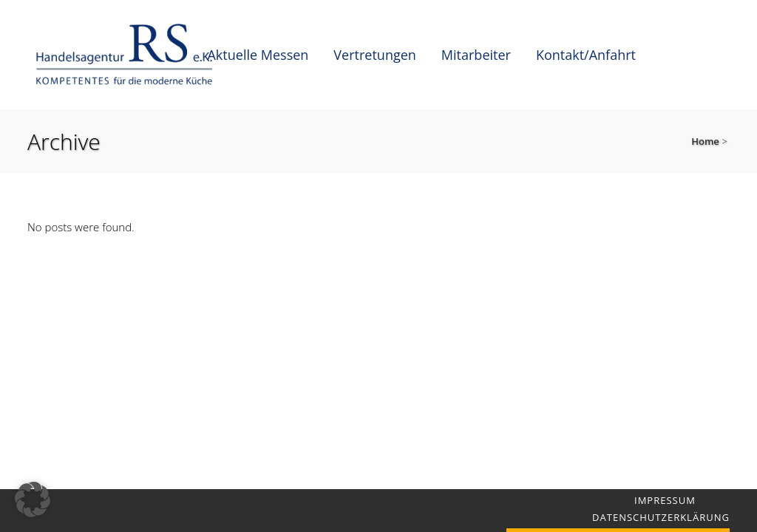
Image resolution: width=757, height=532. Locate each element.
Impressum (665, 500)
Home (705, 141)
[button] (33, 499)
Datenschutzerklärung (661, 517)
